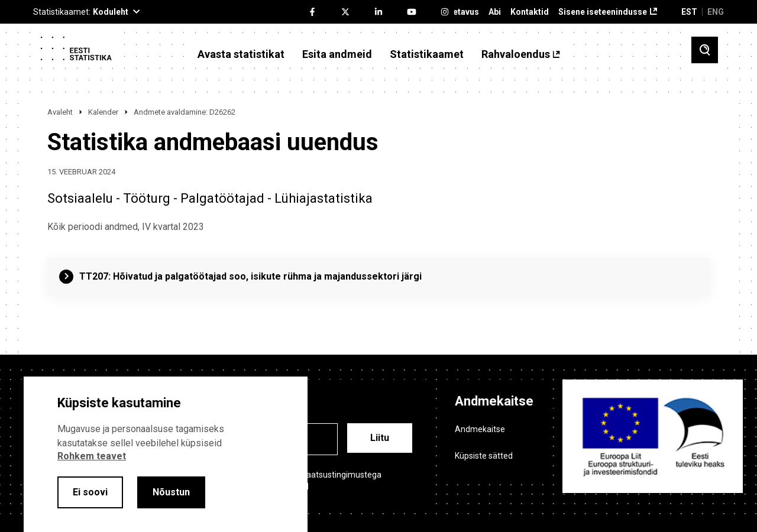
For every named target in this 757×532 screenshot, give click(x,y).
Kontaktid (530, 12)
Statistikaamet (427, 54)
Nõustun (171, 492)
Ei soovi (90, 492)
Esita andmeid (337, 54)
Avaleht (60, 112)
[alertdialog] (166, 454)
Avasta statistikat (241, 54)
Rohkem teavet (92, 456)
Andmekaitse (480, 429)
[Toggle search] (705, 50)
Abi (495, 12)
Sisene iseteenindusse (603, 12)
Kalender (103, 112)
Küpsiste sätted (484, 456)
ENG (716, 12)
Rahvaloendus (516, 54)
